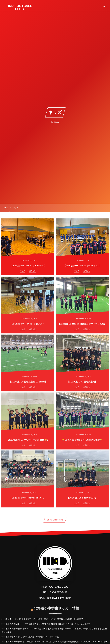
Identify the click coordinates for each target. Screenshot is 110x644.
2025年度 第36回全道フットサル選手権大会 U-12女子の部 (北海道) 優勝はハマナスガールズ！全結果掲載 (46, 624)
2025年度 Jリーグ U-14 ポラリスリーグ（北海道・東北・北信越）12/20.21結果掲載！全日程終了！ (43, 619)
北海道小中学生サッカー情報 (57, 607)
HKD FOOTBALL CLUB (19, 7)
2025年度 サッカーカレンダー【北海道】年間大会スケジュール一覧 (30, 637)
